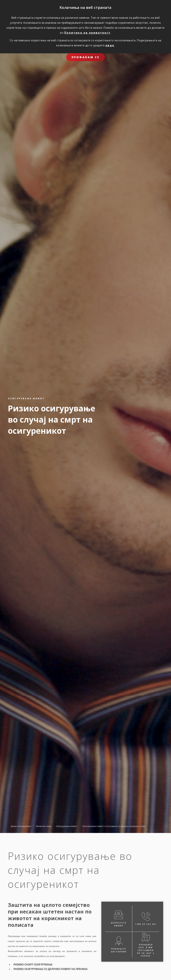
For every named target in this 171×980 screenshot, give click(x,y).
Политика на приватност (87, 33)
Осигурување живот (67, 826)
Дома (14, 826)
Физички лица (44, 826)
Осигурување (24, 826)
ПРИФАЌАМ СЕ (86, 57)
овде (110, 45)
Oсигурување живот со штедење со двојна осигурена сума (114, 826)
